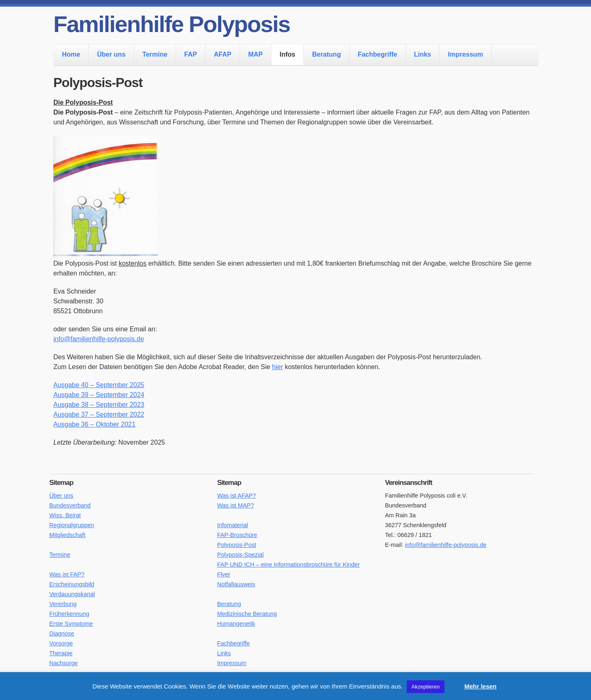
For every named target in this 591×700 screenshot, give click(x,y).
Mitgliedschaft (67, 535)
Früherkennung (69, 614)
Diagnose (62, 633)
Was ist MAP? (236, 505)
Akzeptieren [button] (426, 687)
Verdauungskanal (72, 594)
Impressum (465, 54)
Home (71, 54)
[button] (454, 683)
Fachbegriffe (378, 54)
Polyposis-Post (237, 545)
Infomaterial (233, 525)
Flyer (224, 574)
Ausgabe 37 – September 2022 (99, 414)
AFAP (223, 54)
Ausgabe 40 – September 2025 (99, 385)
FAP (191, 54)
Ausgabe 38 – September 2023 (99, 405)
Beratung (326, 54)
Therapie (61, 653)
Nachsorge (64, 663)
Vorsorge (61, 643)
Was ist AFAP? (237, 496)
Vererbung (63, 604)
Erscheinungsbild (72, 584)
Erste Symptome (71, 624)
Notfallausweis (236, 584)
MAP (256, 54)
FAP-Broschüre (237, 535)
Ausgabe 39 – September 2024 (99, 395)
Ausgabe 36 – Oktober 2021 (94, 424)
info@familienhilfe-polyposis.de (99, 339)
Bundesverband (70, 505)
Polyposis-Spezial (241, 555)
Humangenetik (236, 624)
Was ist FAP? (67, 574)
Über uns (111, 54)
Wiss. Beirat (65, 515)
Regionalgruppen (72, 525)
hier (278, 367)
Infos (287, 54)
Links (423, 54)
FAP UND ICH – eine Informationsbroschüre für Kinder (289, 565)
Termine (155, 54)
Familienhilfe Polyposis (172, 24)
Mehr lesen (480, 686)
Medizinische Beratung (247, 614)
